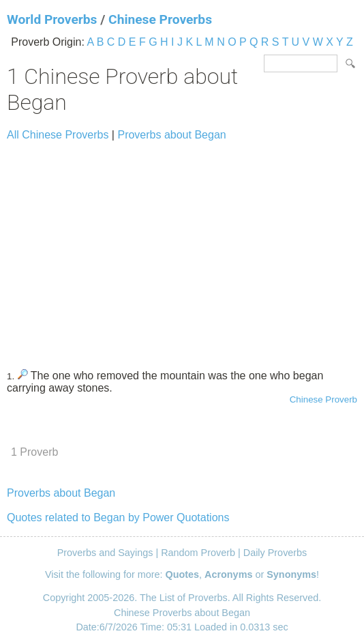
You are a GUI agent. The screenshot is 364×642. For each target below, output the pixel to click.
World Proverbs (52, 19)
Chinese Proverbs (160, 19)
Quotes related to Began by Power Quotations (118, 517)
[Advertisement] (182, 249)
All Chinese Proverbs (58, 135)
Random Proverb (198, 553)
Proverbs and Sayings (105, 553)
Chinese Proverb (323, 399)
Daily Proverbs (275, 553)
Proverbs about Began (171, 135)
